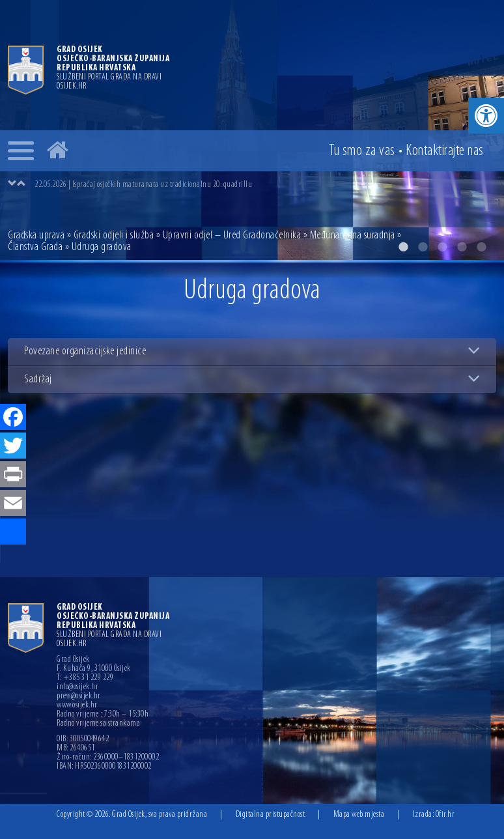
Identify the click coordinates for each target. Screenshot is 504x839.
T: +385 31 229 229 (85, 678)
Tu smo (362, 151)
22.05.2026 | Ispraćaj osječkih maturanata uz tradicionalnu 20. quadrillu (143, 185)
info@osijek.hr (77, 687)
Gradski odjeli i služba (114, 235)
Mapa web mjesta (359, 815)
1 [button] (403, 247)
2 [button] (423, 247)
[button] (486, 116)
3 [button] (442, 247)
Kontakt (445, 151)
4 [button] (462, 247)
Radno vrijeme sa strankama (98, 724)
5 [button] (481, 247)
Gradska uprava (36, 235)
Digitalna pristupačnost (271, 815)
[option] (265, 184)
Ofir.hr (445, 815)
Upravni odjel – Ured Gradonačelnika (232, 235)
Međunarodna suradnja (353, 235)
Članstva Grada (35, 247)
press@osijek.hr (79, 696)
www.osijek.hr (77, 705)
